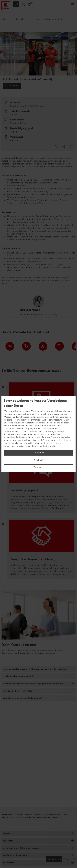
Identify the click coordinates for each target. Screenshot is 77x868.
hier (55, 446)
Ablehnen (38, 460)
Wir (5, 411)
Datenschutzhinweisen (14, 446)
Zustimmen (38, 453)
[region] (38, 434)
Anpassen (38, 467)
